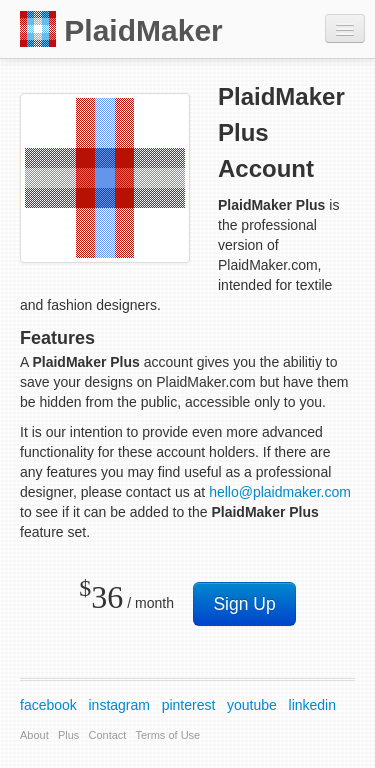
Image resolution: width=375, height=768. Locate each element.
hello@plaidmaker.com (280, 492)
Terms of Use (167, 735)
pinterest (189, 705)
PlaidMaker (121, 29)
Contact (108, 735)
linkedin (312, 705)
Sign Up (244, 604)
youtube (252, 705)
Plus (68, 735)
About (34, 735)
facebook (48, 705)
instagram (119, 705)
